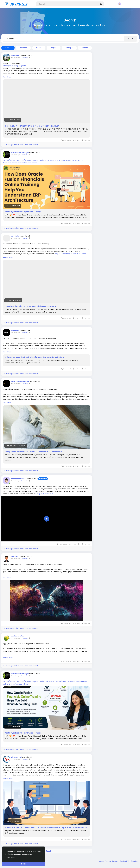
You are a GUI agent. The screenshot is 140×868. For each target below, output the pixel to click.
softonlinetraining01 (20, 152)
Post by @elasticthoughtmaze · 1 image (23, 212)
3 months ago (16, 58)
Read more (8, 77)
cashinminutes (18, 636)
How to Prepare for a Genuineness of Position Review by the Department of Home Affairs (46, 828)
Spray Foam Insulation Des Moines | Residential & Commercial (33, 452)
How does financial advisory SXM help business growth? (31, 306)
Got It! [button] (24, 864)
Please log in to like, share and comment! (20, 145)
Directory (135, 861)
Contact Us (125, 861)
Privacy (115, 861)
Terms (108, 861)
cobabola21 (16, 55)
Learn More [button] (10, 857)
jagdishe (15, 556)
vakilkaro (15, 330)
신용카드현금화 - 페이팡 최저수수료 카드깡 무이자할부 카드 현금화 (32, 126)
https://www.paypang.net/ (14, 66)
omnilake (15, 236)
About (101, 861)
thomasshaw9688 (19, 479)
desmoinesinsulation (20, 381)
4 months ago (16, 559)
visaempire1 (16, 757)
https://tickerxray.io (45, 494)
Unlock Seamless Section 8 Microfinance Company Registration (34, 357)
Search (131, 39)
